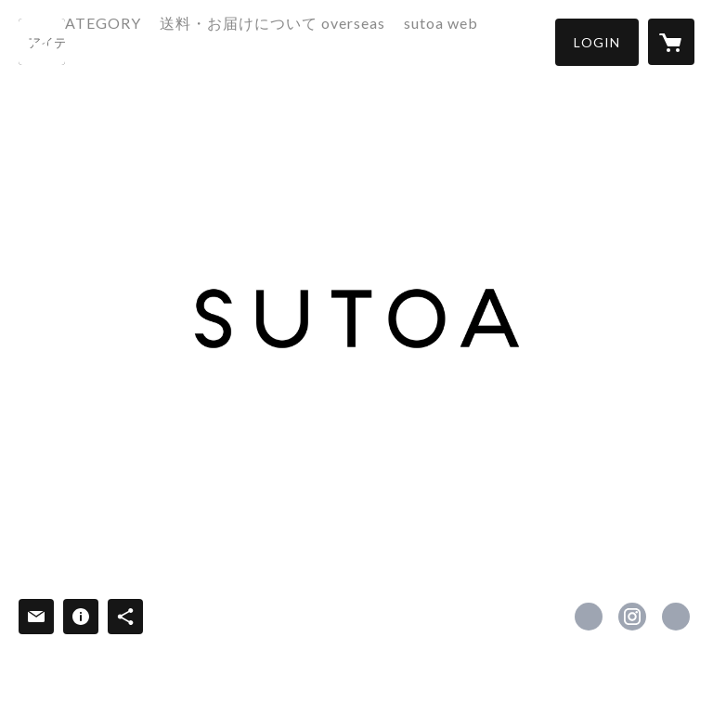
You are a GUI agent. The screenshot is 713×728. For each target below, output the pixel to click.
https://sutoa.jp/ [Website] (676, 617)
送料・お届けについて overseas (339, 40)
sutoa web (508, 40)
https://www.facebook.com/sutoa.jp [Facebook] (589, 617)
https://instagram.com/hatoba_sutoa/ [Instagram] (632, 617)
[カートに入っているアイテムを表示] (671, 42)
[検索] (42, 42)
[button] (597, 42)
